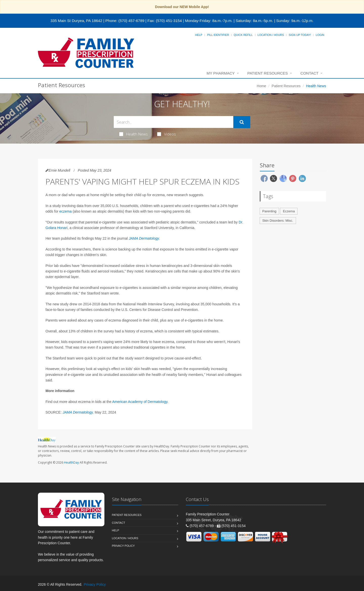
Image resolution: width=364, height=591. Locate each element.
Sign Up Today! (300, 35)
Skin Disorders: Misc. (278, 221)
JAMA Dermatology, (78, 412)
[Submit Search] (242, 122)
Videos (167, 134)
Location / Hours (271, 35)
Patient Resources (268, 73)
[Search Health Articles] (174, 122)
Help (199, 35)
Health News (134, 134)
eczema (65, 211)
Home (261, 86)
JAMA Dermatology (144, 238)
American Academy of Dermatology (140, 402)
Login (320, 35)
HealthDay (71, 462)
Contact (310, 73)
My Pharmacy (221, 73)
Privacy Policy (123, 546)
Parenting (269, 211)
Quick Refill (243, 35)
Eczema (289, 211)
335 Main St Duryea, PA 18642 (76, 21)
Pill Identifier (218, 35)
